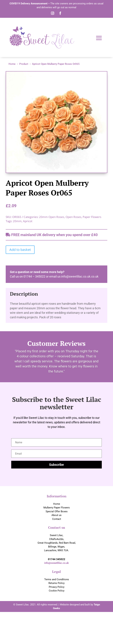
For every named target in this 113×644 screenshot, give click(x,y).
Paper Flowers (92, 217)
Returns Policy (56, 583)
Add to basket (20, 250)
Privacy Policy (57, 587)
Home (57, 504)
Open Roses (73, 217)
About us (56, 515)
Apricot (28, 221)
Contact (57, 519)
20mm (17, 221)
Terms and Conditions (57, 579)
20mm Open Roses (52, 217)
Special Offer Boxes (57, 511)
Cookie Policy (57, 591)
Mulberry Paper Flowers (57, 508)
